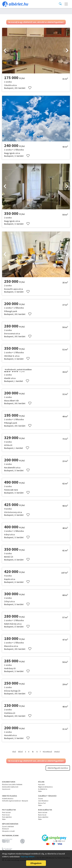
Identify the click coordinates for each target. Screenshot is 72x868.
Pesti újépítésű (7, 817)
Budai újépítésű (43, 817)
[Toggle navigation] (66, 4)
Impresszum (6, 789)
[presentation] (5, 51)
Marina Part (42, 803)
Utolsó (57, 752)
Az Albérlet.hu (43, 789)
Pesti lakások (6, 812)
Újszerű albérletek (8, 827)
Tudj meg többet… (28, 857)
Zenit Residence (43, 801)
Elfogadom (36, 863)
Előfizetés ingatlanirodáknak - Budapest (15, 801)
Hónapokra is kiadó (8, 831)
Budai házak (42, 815)
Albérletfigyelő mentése (58, 768)
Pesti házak (6, 815)
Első (14, 752)
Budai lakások (43, 812)
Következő (47, 752)
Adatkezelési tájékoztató (10, 787)
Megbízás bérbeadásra (45, 787)
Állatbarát (5, 829)
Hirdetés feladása (8, 799)
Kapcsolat (41, 784)
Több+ (40, 791)
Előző (20, 752)
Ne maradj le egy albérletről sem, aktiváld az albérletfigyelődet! (36, 22)
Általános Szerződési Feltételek (12, 784)
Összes (41, 799)
